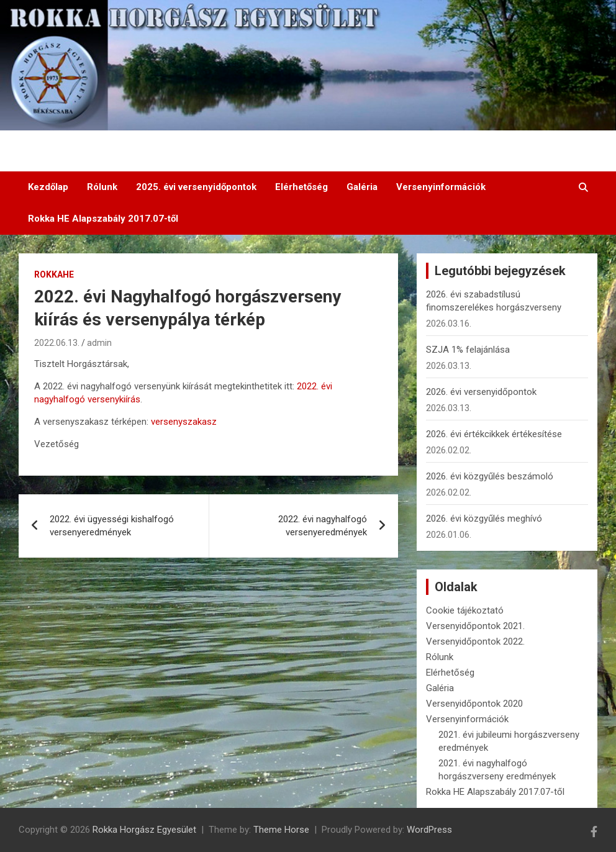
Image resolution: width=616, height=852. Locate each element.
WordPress (429, 830)
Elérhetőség (301, 187)
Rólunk (102, 187)
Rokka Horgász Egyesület (144, 830)
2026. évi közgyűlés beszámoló (490, 476)
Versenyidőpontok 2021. (475, 626)
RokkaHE (54, 274)
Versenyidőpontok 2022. (475, 641)
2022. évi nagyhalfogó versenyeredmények (323, 526)
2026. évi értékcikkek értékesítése (494, 434)
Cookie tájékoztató (465, 610)
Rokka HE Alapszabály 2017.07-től (103, 219)
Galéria (362, 187)
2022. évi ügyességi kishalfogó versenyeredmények (112, 526)
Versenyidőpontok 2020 (474, 704)
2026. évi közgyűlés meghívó (484, 519)
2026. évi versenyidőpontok (481, 392)
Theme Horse (281, 830)
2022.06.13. (57, 343)
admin (99, 343)
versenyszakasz (184, 422)
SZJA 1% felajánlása (468, 350)
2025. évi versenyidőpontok (196, 187)
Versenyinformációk (441, 187)
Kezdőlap (48, 187)
